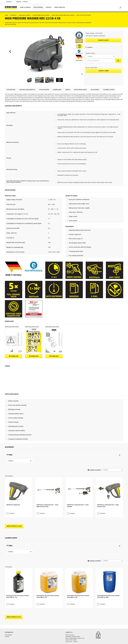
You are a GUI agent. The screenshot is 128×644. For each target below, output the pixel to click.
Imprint (7, 624)
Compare (90, 47)
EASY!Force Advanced (13, 499)
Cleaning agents (109, 90)
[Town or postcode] (100, 61)
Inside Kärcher (60, 7)
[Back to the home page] (12, 8)
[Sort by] (112, 464)
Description (11, 90)
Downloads (57, 90)
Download (14, 356)
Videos (68, 90)
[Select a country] (100, 56)
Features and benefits (27, 90)
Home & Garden (25, 7)
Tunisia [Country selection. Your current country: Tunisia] (9, 2)
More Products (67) (14, 604)
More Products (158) (14, 520)
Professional (38, 7)
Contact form (103, 71)
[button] (10, 51)
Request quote (103, 40)
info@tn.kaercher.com (76, 633)
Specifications (44, 90)
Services (49, 7)
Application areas (80, 90)
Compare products (94, 464)
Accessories (95, 90)
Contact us (69, 620)
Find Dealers (9, 622)
